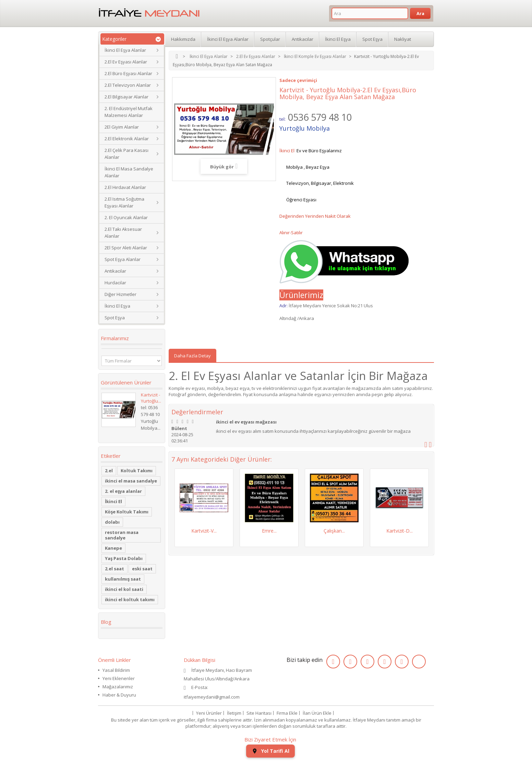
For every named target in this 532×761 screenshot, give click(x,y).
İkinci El (113, 501)
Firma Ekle (287, 713)
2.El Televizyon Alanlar (128, 85)
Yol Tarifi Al (270, 751)
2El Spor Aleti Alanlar (126, 248)
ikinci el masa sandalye (131, 481)
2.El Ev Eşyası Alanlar (126, 62)
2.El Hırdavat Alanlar (125, 187)
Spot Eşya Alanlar (123, 259)
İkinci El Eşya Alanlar (125, 50)
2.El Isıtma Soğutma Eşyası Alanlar (124, 202)
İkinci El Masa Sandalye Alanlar (129, 172)
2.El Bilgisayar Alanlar (126, 97)
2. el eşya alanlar (123, 491)
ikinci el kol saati (124, 589)
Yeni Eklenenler (119, 678)
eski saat (142, 569)
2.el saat (114, 569)
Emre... (269, 531)
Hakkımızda (183, 39)
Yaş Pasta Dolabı (124, 558)
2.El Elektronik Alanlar (127, 139)
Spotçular (270, 39)
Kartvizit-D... (400, 531)
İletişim (234, 713)
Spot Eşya (115, 318)
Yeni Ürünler (209, 713)
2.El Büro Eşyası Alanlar (128, 73)
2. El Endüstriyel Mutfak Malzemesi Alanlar (129, 112)
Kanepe (113, 548)
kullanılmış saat (123, 579)
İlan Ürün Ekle (317, 713)
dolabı (112, 522)
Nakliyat (403, 39)
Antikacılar (115, 271)
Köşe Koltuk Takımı (127, 512)
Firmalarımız (115, 338)
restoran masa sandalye (122, 535)
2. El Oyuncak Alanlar (126, 217)
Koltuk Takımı (137, 471)
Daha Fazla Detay (192, 356)
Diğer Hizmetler (120, 294)
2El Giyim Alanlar (122, 127)
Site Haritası (259, 713)
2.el (109, 471)
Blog (106, 622)
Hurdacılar (115, 283)
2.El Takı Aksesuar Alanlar (123, 233)
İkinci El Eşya (117, 306)
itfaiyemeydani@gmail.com (212, 697)
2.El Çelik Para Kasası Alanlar (126, 154)
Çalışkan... (334, 531)
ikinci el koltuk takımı (130, 599)
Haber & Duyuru (119, 695)
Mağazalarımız (118, 687)
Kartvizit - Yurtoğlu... (151, 398)
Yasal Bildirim (116, 670)
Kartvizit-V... (204, 531)
